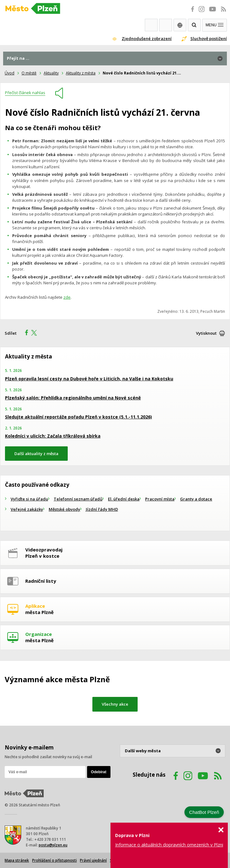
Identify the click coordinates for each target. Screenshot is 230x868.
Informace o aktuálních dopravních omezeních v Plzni (169, 845)
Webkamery (151, 25)
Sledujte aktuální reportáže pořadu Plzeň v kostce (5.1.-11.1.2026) (78, 417)
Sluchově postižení (209, 38)
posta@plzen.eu (53, 845)
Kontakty (166, 25)
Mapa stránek (17, 860)
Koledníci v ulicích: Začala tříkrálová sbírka (53, 436)
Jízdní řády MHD (102, 509)
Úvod (10, 73)
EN (180, 25)
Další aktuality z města (36, 454)
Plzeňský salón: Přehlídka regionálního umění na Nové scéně (73, 398)
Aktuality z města (81, 73)
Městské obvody (64, 509)
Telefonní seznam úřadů (78, 499)
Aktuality (51, 73)
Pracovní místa (160, 499)
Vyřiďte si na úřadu (29, 499)
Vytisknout (206, 333)
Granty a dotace (196, 499)
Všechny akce (115, 704)
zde (67, 297)
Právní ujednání (93, 860)
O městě (29, 73)
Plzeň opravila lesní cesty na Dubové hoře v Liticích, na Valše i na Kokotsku (89, 379)
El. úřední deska (124, 499)
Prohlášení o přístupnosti (54, 860)
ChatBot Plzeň (204, 812)
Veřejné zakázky (27, 509)
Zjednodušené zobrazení (147, 38)
